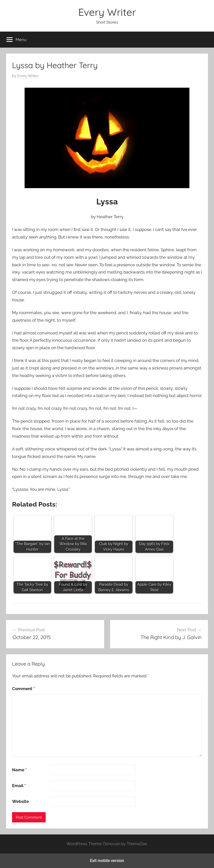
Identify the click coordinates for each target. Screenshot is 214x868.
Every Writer (107, 12)
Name (19, 770)
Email (19, 786)
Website (20, 801)
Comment (23, 689)
